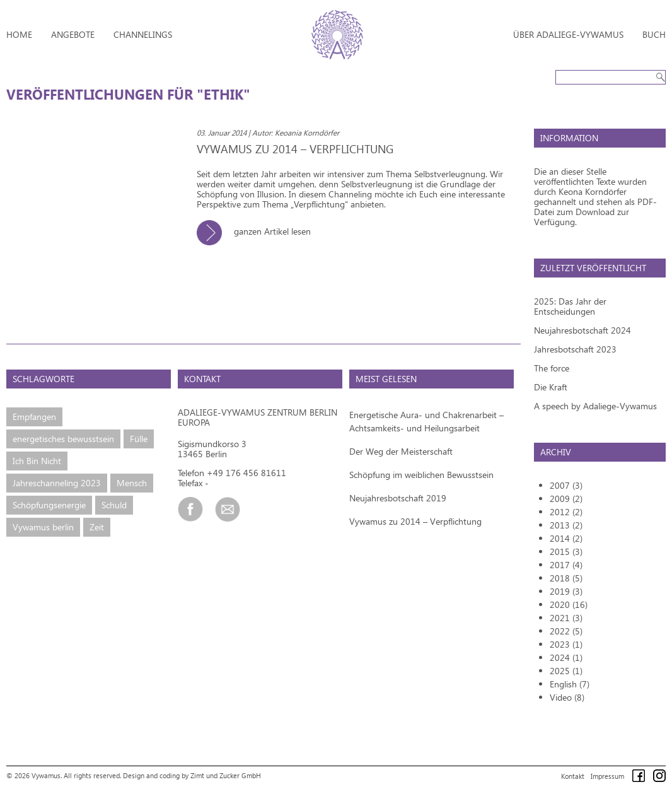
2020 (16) (569, 604)
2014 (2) (566, 538)
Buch (654, 34)
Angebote (73, 34)
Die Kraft (551, 387)
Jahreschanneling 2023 (57, 483)
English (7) (570, 684)
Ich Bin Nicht (37, 461)
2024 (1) (566, 657)
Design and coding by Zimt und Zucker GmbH (192, 775)
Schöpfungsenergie (49, 505)
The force (552, 368)
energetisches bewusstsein (63, 439)
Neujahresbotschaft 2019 (398, 498)
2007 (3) (566, 485)
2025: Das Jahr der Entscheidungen (570, 306)
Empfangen (34, 417)
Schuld (114, 505)
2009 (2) (566, 499)
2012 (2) (566, 512)
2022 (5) (566, 631)
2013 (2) (566, 525)
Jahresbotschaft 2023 (575, 349)
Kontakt (573, 776)
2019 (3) (566, 591)
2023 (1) (566, 644)
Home (19, 34)
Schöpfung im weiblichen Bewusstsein (421, 475)
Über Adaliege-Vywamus (568, 34)
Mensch (132, 483)
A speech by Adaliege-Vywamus (595, 406)
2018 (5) (566, 578)
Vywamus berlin (43, 527)
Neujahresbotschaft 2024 (582, 330)
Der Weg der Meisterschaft (401, 451)
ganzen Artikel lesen (258, 231)
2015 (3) (566, 551)
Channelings (143, 34)
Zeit (97, 527)
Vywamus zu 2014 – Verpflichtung (415, 521)
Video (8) (567, 697)
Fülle (139, 439)
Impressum (607, 776)
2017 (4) (566, 565)
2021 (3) (566, 618)
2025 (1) (566, 671)
